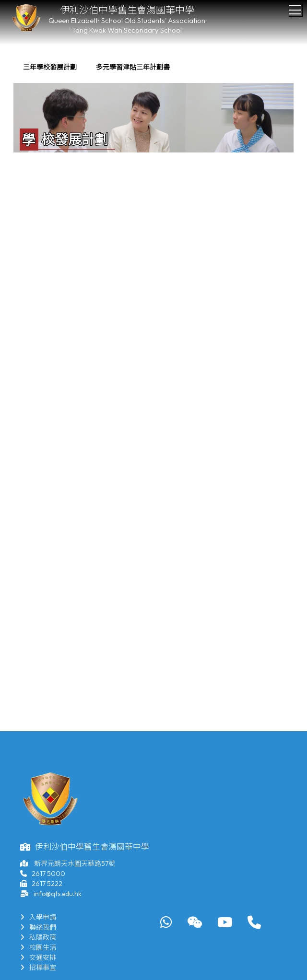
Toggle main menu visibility (296, 7)
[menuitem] (50, 67)
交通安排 (38, 957)
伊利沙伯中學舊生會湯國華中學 (127, 10)
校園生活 (38, 947)
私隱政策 (38, 937)
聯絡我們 (38, 927)
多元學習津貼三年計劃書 (133, 67)
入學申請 (38, 917)
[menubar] (96, 67)
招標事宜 (38, 968)
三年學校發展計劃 (50, 67)
